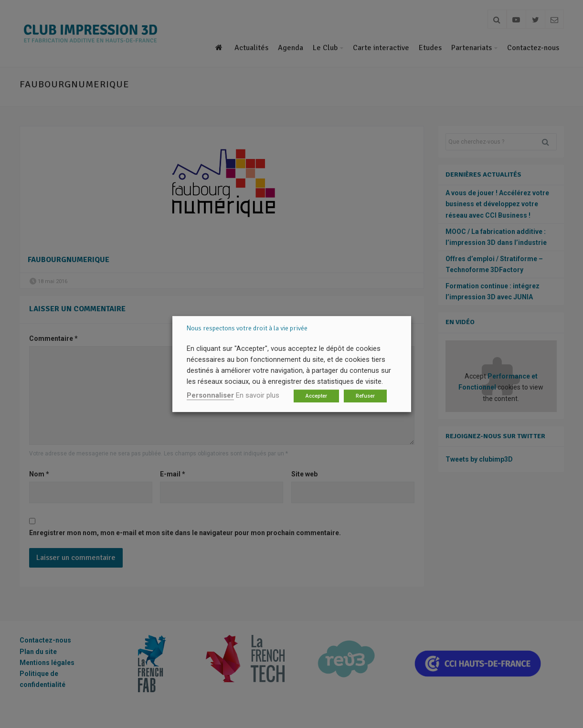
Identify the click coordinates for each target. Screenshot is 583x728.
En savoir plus (258, 395)
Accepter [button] (316, 396)
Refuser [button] (365, 396)
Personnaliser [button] (210, 395)
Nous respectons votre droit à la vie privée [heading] (247, 328)
